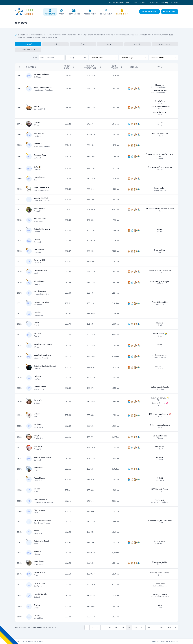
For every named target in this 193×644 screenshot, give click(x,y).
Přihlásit (170, 12)
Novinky (165, 3)
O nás (135, 3)
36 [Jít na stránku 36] (109, 627)
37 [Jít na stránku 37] (116, 627)
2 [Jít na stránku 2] (98, 627)
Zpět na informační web (119, 3)
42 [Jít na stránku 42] (149, 627)
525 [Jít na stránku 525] (169, 627)
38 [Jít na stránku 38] (123, 627)
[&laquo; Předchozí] (87, 627)
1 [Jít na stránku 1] (92, 627)
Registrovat (150, 12)
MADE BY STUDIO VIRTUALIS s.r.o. (165, 641)
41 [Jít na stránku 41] (142, 627)
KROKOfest (153, 3)
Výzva (143, 3)
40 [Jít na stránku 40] (136, 627)
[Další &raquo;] (175, 627)
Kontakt (175, 3)
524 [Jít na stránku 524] (162, 627)
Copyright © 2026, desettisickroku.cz (29, 641)
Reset (34, 58)
